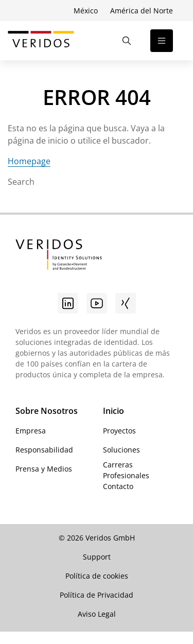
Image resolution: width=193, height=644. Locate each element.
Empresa (31, 431)
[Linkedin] (68, 303)
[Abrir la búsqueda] (127, 41)
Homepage (29, 161)
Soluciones (121, 450)
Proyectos (119, 431)
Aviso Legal (97, 614)
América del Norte (142, 11)
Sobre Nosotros (47, 411)
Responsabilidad (44, 450)
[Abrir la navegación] (162, 41)
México (86, 11)
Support (97, 557)
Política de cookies (97, 576)
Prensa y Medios (44, 469)
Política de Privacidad (97, 595)
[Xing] (126, 303)
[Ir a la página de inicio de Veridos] (41, 41)
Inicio (113, 411)
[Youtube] (97, 303)
